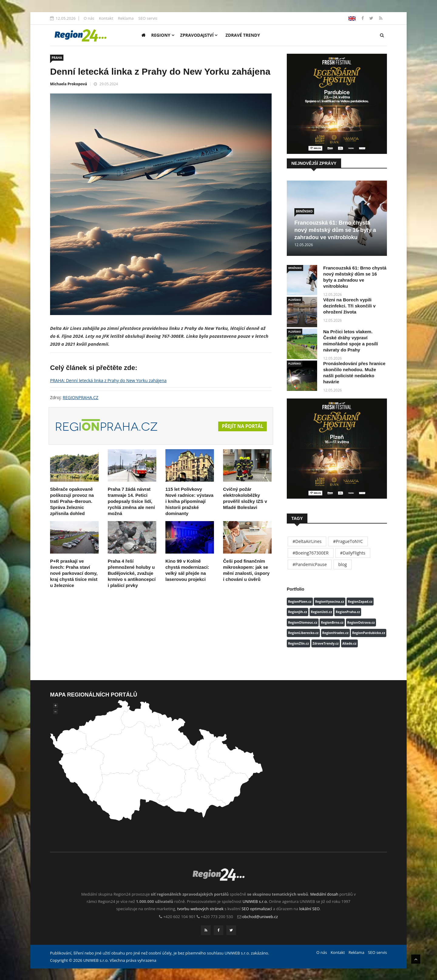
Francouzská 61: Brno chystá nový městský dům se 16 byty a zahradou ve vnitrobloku (335, 230)
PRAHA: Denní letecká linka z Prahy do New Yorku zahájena (108, 380)
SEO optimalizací (257, 909)
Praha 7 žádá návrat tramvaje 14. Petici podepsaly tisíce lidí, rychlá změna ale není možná (131, 501)
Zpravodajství (199, 35)
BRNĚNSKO (304, 211)
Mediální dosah (324, 894)
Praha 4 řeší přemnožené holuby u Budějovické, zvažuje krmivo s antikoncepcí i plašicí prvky (132, 573)
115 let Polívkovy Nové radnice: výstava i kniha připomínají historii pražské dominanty (189, 501)
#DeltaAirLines (307, 541)
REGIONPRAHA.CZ (81, 397)
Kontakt (106, 18)
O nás (89, 18)
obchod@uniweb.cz (260, 917)
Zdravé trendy (243, 35)
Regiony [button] (163, 35)
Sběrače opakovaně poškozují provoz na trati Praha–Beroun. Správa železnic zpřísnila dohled (72, 501)
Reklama (126, 18)
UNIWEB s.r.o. (255, 901)
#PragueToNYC (348, 541)
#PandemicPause (310, 564)
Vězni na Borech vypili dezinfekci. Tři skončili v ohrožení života (349, 306)
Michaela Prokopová (69, 84)
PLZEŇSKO (295, 300)
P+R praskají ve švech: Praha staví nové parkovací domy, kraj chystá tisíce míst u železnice (74, 573)
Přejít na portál (241, 427)
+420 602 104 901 (180, 917)
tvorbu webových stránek (200, 909)
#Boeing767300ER (311, 553)
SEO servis (148, 18)
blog (343, 564)
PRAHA (57, 58)
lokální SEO (310, 909)
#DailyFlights (353, 553)
